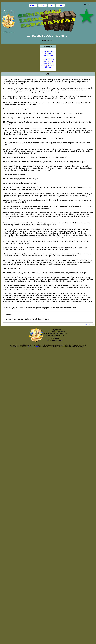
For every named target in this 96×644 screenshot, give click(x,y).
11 (46, 61)
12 (48, 61)
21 (45, 65)
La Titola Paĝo (48, 56)
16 (46, 63)
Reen (51, 5)
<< (86, 324)
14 (52, 61)
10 (44, 61)
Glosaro (48, 67)
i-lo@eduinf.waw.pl (33, 346)
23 (49, 65)
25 (53, 65)
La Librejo (48, 54)
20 (43, 65)
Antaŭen (60, 5)
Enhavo (43, 5)
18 (50, 63)
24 (51, 65)
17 (48, 63)
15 (44, 63)
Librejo (33, 5)
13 (50, 61)
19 (52, 63)
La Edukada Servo (48, 52)
